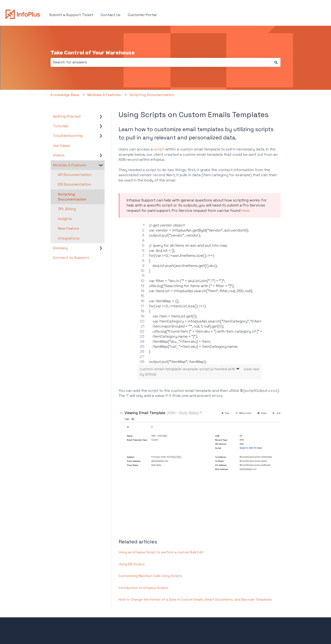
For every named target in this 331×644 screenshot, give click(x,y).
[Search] (276, 62)
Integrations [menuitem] (69, 238)
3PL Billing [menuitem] (67, 209)
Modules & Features (104, 95)
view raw (251, 369)
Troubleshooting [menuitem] (68, 136)
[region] (200, 294)
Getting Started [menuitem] (67, 116)
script (159, 149)
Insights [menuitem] (65, 219)
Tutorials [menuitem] (61, 126)
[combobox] (161, 62)
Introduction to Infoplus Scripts (143, 588)
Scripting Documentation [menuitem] (72, 197)
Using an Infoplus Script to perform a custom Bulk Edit (161, 552)
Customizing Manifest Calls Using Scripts (150, 576)
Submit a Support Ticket (71, 15)
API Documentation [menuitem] (75, 175)
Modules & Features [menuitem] (70, 165)
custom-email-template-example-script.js (177, 369)
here (245, 210)
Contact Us (111, 15)
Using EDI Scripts (132, 564)
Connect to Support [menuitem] (71, 258)
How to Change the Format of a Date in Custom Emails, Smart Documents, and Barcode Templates (195, 599)
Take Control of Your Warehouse (93, 53)
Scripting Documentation (152, 95)
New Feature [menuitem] (69, 228)
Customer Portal (142, 15)
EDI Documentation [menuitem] (74, 184)
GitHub (151, 374)
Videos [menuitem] (59, 155)
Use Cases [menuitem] (61, 145)
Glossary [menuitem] (60, 248)
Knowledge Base (65, 95)
